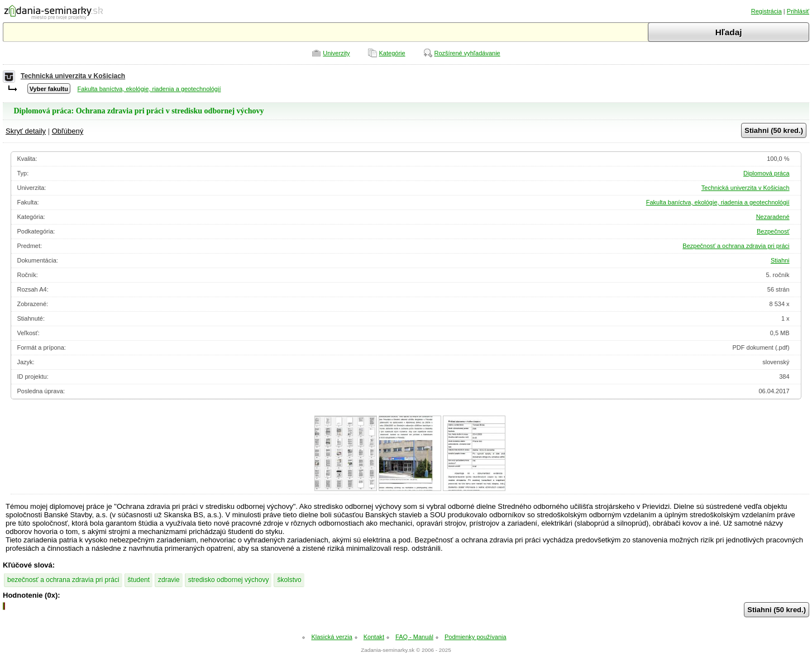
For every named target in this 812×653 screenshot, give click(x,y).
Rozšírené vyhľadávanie (467, 53)
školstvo (289, 580)
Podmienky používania (476, 637)
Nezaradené (773, 217)
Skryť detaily (26, 131)
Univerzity (336, 53)
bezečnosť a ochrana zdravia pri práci (63, 580)
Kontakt (374, 637)
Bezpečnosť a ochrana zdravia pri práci (736, 246)
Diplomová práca (766, 173)
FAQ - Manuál (414, 637)
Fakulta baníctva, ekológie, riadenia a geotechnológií (149, 89)
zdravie (169, 580)
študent (139, 580)
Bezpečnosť (773, 231)
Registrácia (766, 11)
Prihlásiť (798, 11)
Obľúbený (68, 131)
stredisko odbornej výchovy (229, 580)
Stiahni (780, 260)
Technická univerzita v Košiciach (73, 76)
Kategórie (392, 53)
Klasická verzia (331, 637)
